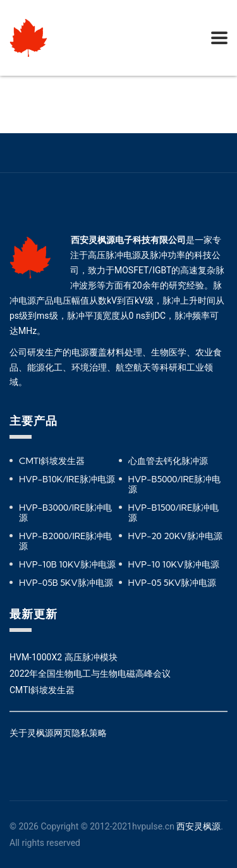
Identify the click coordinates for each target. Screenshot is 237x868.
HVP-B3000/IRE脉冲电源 (65, 513)
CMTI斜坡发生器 (52, 461)
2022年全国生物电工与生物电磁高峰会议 (90, 674)
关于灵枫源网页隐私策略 (58, 733)
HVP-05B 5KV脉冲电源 (66, 583)
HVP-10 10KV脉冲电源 (174, 564)
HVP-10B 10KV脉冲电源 (67, 564)
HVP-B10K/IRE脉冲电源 (67, 479)
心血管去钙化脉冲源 (168, 461)
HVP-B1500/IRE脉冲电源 (174, 513)
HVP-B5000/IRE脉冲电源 (175, 484)
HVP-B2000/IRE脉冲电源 (65, 541)
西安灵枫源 (198, 826)
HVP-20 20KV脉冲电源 (175, 536)
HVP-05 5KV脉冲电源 (173, 583)
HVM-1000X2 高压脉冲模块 (64, 657)
